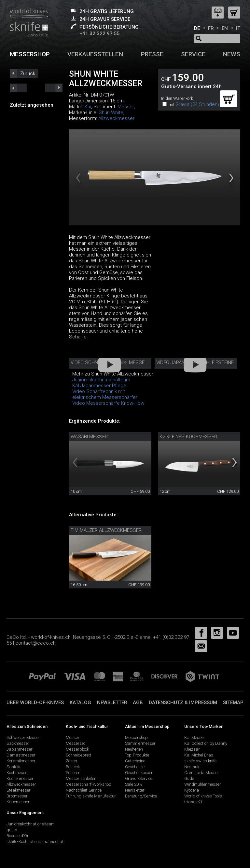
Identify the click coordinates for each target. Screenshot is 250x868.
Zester (72, 761)
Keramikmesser (21, 761)
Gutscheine (135, 761)
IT (238, 28)
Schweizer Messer (23, 737)
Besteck (73, 767)
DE (197, 28)
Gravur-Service (139, 778)
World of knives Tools (203, 796)
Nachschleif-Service (84, 790)
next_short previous (18, 88)
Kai (88, 107)
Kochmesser (18, 773)
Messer (126, 107)
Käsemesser (18, 802)
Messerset (75, 743)
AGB (138, 703)
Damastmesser (21, 755)
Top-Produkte (137, 755)
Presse (152, 54)
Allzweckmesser (116, 118)
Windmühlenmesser (203, 784)
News (232, 54)
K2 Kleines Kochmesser (188, 437)
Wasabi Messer (89, 437)
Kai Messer (195, 737)
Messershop (30, 54)
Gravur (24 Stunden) (197, 104)
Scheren (73, 773)
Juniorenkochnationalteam (31, 824)
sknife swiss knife (200, 761)
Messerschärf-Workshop (89, 784)
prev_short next (54, 88)
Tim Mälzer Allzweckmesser (106, 530)
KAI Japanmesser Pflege (99, 386)
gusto (12, 830)
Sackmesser (18, 743)
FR (211, 28)
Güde (189, 778)
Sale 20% (134, 784)
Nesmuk (192, 767)
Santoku (14, 767)
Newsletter (112, 703)
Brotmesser (17, 796)
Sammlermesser (140, 743)
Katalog (80, 703)
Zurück (28, 73)
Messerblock (77, 749)
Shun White (111, 112)
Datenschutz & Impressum (183, 703)
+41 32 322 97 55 (100, 33)
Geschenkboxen (139, 773)
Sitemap (233, 703)
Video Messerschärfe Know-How (108, 403)
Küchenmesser (20, 778)
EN (225, 28)
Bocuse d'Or (18, 836)
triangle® (193, 802)
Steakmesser (19, 790)
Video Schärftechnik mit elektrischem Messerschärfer (105, 394)
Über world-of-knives (35, 703)
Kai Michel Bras (199, 755)
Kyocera (192, 790)
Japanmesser (20, 749)
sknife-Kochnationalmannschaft (36, 842)
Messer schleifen (81, 778)
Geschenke (135, 767)
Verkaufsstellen (95, 54)
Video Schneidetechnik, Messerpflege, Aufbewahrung (137, 362)
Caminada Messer (202, 773)
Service (193, 54)
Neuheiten (134, 749)
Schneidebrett (78, 755)
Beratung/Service (141, 796)
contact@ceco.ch (35, 643)
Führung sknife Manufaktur (91, 796)
